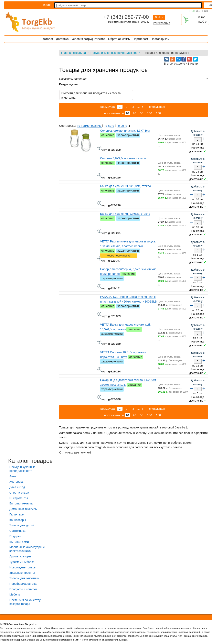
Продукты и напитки (23, 589)
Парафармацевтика (23, 584)
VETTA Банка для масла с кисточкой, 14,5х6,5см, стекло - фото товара (100, 342)
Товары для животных (24, 578)
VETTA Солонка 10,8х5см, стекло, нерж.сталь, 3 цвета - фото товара (100, 370)
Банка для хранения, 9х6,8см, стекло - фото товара (100, 204)
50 (142, 113)
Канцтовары (18, 520)
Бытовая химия (20, 542)
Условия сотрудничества (88, 39)
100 (150, 113)
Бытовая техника (21, 503)
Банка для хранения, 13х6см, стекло (125, 214)
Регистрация (161, 23)
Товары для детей (22, 525)
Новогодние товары (23, 567)
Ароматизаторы (20, 556)
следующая (157, 107)
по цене (122, 126)
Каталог (48, 39)
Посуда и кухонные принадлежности (115, 53)
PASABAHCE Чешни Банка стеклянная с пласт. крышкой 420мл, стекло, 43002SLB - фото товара (100, 314)
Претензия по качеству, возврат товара (25, 602)
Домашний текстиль (23, 509)
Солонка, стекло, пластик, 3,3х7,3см (125, 131)
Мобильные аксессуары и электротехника (27, 549)
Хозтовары (17, 482)
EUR (205, 11)
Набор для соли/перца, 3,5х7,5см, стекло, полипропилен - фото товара (100, 287)
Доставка (62, 39)
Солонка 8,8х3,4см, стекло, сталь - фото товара (100, 176)
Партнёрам (140, 39)
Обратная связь (119, 39)
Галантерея (17, 514)
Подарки (15, 536)
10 (127, 113)
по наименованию (89, 126)
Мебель (15, 594)
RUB (192, 11)
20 (135, 113)
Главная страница (73, 53)
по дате (109, 126)
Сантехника (17, 531)
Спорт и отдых (19, 493)
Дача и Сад (17, 487)
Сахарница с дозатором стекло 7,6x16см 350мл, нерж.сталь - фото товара (100, 397)
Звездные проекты (22, 573)
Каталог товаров (30, 461)
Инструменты (19, 498)
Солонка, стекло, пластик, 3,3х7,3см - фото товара (100, 148)
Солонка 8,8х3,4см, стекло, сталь (123, 158)
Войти (159, 17)
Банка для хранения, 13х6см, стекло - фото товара (100, 231)
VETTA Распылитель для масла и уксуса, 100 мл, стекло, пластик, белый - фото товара (100, 259)
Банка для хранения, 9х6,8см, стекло (125, 186)
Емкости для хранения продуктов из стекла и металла (91, 95)
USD (199, 11)
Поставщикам (160, 39)
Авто (13, 476)
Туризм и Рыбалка (22, 562)
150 (158, 113)
